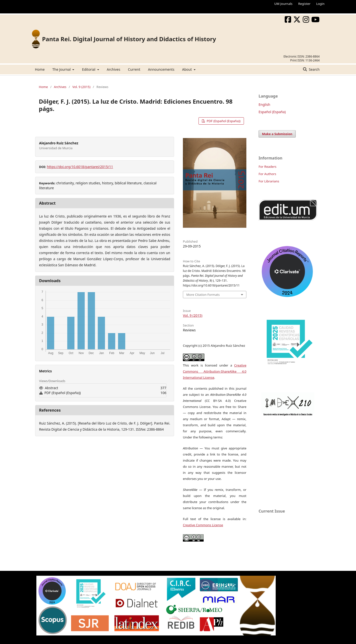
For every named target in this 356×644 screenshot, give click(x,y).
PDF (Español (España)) (223, 121)
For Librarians (269, 181)
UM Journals (283, 4)
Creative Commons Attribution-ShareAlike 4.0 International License (215, 371)
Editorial (89, 69)
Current (134, 69)
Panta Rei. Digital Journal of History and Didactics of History (129, 39)
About (187, 69)
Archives (113, 69)
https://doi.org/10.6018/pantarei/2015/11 (80, 167)
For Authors (267, 174)
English (264, 104)
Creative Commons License (203, 525)
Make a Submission (277, 134)
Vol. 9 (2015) (81, 87)
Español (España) (272, 112)
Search (314, 69)
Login (320, 4)
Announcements (161, 69)
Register (304, 4)
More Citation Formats (203, 295)
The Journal (62, 69)
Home (40, 69)
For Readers (267, 167)
